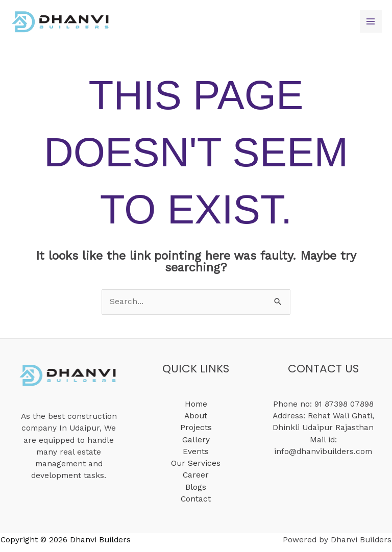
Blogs (196, 487)
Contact (196, 499)
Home (196, 404)
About (196, 416)
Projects (196, 428)
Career (196, 475)
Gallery (196, 440)
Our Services (196, 463)
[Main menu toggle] (371, 21)
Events (196, 451)
